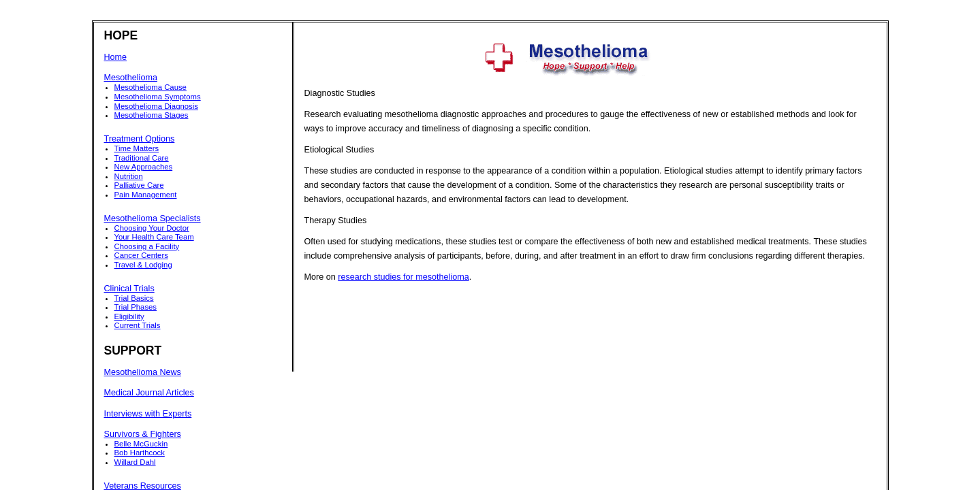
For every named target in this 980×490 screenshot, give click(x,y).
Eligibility (129, 316)
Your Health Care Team (154, 237)
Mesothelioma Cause (151, 87)
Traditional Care (142, 158)
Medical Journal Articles (149, 393)
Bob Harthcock (140, 453)
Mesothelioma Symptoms (158, 97)
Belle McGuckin (141, 444)
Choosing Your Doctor (152, 228)
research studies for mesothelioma (404, 277)
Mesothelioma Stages (152, 115)
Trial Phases (136, 307)
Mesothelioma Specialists (153, 218)
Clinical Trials (129, 289)
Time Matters (137, 148)
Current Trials (138, 325)
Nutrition (129, 176)
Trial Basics (134, 298)
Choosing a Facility (147, 246)
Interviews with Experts (148, 414)
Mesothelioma (131, 78)
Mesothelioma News (143, 372)
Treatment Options (140, 139)
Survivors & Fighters (143, 434)
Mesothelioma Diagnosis (156, 106)
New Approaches (144, 167)
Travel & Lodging (143, 265)
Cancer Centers (141, 255)
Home (116, 57)
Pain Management (146, 195)
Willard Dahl (135, 462)
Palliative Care (139, 185)
